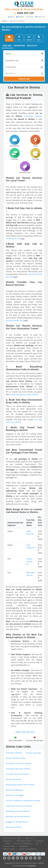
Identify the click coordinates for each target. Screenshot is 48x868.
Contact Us (8, 841)
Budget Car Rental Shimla (17, 822)
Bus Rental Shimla (14, 827)
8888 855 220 (26, 13)
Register (20, 17)
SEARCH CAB (24, 79)
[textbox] (24, 54)
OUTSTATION (9, 38)
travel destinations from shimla (24, 394)
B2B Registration (24, 841)
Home (4, 21)
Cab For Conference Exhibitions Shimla (23, 801)
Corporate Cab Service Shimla (19, 806)
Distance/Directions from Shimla (20, 785)
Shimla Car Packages (15, 795)
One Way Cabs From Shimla (18, 769)
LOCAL (19, 38)
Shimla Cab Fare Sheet (16, 758)
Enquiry (30, 17)
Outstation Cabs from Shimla (18, 763)
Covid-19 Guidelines (28, 849)
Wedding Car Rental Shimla (18, 811)
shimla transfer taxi (14, 320)
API (37, 844)
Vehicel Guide (9, 849)
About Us (29, 838)
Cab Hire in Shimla (14, 753)
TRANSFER (29, 38)
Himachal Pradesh (33, 116)
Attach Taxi (40, 17)
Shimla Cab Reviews (14, 790)
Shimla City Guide (14, 779)
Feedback (40, 841)
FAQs (8, 844)
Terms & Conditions (23, 844)
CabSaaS (32, 866)
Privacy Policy (9, 846)
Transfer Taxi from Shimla (17, 774)
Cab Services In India (12, 838)
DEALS (39, 38)
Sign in (11, 17)
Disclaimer (24, 846)
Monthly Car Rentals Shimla (18, 817)
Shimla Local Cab (33, 753)
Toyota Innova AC (29, 561)
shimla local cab (13, 239)
